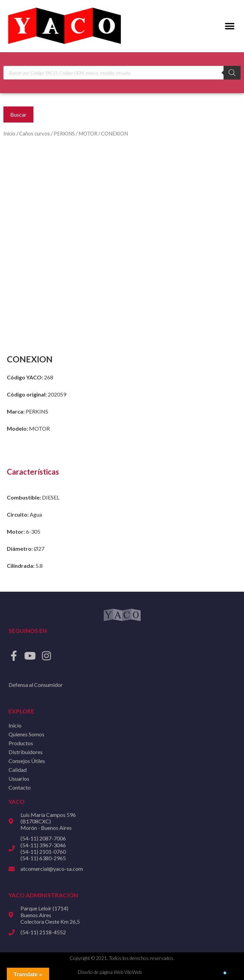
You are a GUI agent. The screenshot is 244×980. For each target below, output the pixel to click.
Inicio (9, 133)
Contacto (20, 787)
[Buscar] (232, 73)
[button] (229, 26)
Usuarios (19, 779)
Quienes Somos (26, 734)
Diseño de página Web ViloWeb (110, 972)
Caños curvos (34, 133)
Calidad (18, 770)
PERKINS (64, 133)
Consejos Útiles (27, 761)
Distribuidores (26, 752)
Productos (21, 743)
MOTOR (88, 133)
